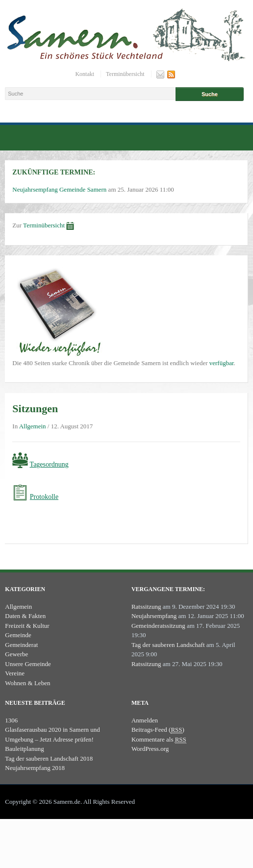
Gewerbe (16, 654)
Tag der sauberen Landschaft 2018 (49, 758)
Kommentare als (159, 740)
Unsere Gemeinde (28, 664)
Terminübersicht (125, 74)
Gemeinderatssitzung (158, 626)
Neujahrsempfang (154, 616)
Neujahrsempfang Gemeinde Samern (59, 189)
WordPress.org (150, 749)
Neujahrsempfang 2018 (35, 768)
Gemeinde (18, 635)
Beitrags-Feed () (158, 730)
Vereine (15, 673)
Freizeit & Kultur (27, 626)
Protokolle (44, 497)
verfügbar (222, 363)
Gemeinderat (21, 645)
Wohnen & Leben (27, 683)
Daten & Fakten (25, 616)
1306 (11, 720)
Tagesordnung (49, 464)
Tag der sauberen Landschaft (168, 645)
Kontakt (85, 74)
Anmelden (145, 720)
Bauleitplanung (24, 749)
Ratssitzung (146, 607)
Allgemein (33, 426)
